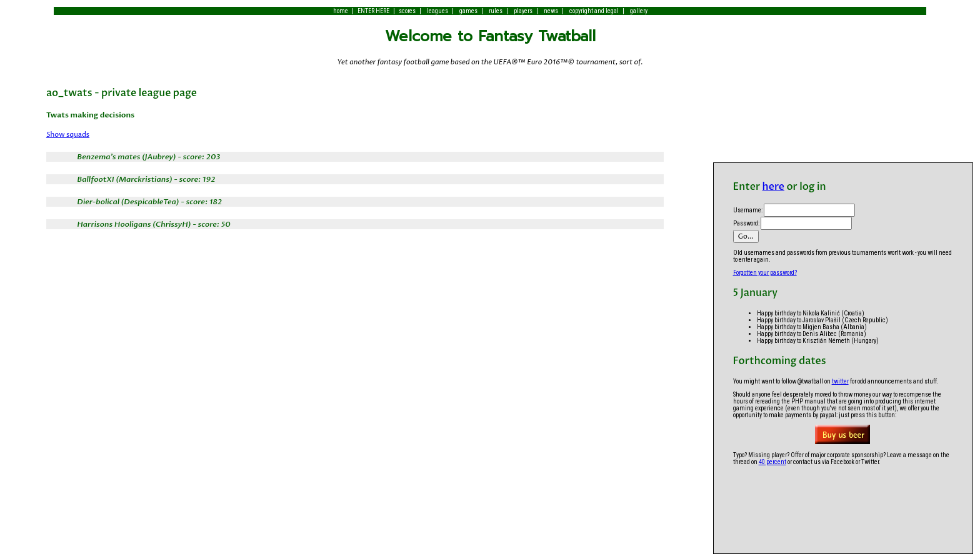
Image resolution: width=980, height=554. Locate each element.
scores (407, 11)
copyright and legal (594, 11)
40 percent (772, 462)
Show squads (68, 135)
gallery (639, 11)
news (551, 11)
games (468, 11)
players (523, 11)
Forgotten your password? (765, 273)
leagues (437, 11)
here (773, 187)
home (341, 11)
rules (496, 11)
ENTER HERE (373, 11)
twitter (840, 381)
